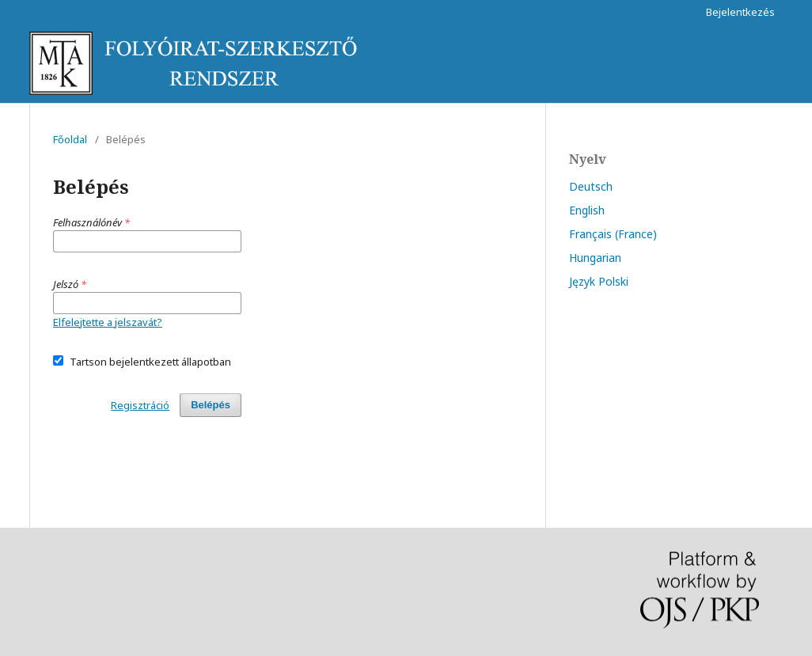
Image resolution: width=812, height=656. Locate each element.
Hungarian (595, 258)
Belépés (211, 405)
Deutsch (591, 186)
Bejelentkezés (740, 12)
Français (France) (613, 234)
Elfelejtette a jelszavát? (108, 322)
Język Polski (599, 281)
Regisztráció (140, 405)
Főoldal (70, 139)
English (587, 210)
